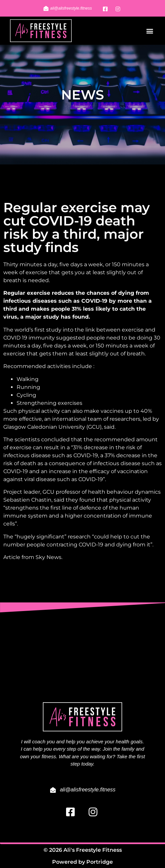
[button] (150, 31)
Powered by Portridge (82, 862)
